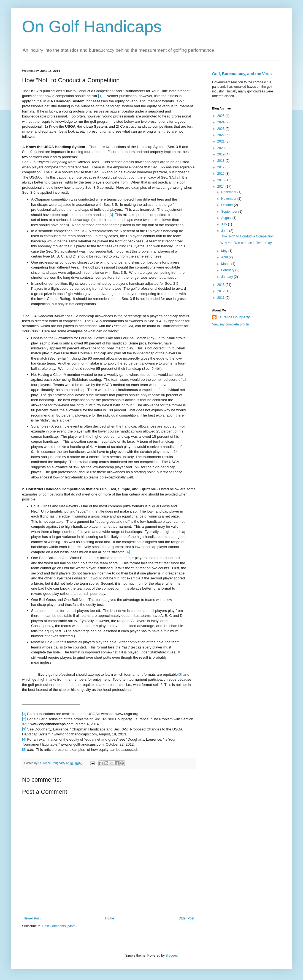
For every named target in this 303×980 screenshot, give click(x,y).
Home (110, 918)
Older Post (186, 918)
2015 (221, 180)
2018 (221, 161)
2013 (221, 285)
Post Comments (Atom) (59, 926)
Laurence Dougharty (234, 317)
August (227, 218)
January (228, 277)
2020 (221, 148)
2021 (221, 141)
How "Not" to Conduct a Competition (247, 236)
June (225, 231)
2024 (221, 122)
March (226, 264)
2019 (221, 154)
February (228, 270)
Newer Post (32, 918)
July (225, 224)
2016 (221, 174)
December (229, 192)
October (228, 205)
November (229, 199)
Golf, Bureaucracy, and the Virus (242, 74)
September (230, 212)
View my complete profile (230, 324)
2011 (221, 298)
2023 (221, 129)
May (225, 251)
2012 (221, 291)
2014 (221, 187)
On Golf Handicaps (92, 27)
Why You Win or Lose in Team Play (246, 243)
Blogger (171, 956)
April (225, 257)
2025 (221, 116)
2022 (221, 135)
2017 (221, 167)
